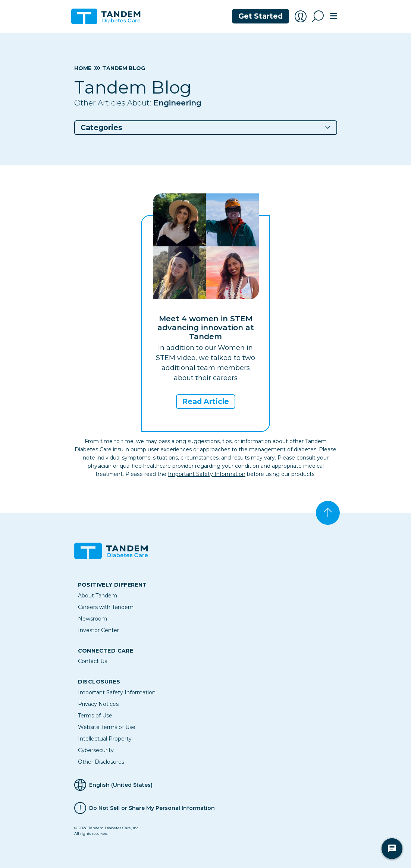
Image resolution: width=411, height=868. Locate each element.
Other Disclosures (101, 762)
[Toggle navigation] (333, 16)
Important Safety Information (207, 474)
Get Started (261, 16)
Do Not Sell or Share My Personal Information (152, 808)
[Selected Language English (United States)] (206, 785)
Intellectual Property (105, 739)
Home (83, 68)
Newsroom (92, 619)
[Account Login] (301, 16)
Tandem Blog (124, 68)
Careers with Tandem (106, 607)
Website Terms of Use (107, 727)
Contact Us (92, 661)
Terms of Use (95, 716)
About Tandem (98, 596)
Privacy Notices (98, 704)
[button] (206, 128)
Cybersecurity (96, 750)
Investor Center (98, 630)
